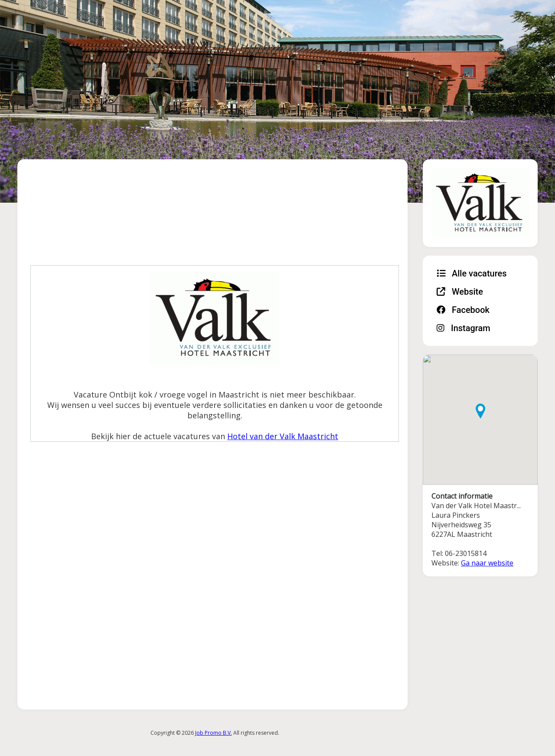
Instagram (464, 328)
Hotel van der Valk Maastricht (283, 436)
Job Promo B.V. (214, 733)
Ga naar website (487, 563)
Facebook (463, 310)
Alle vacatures (472, 273)
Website (460, 292)
